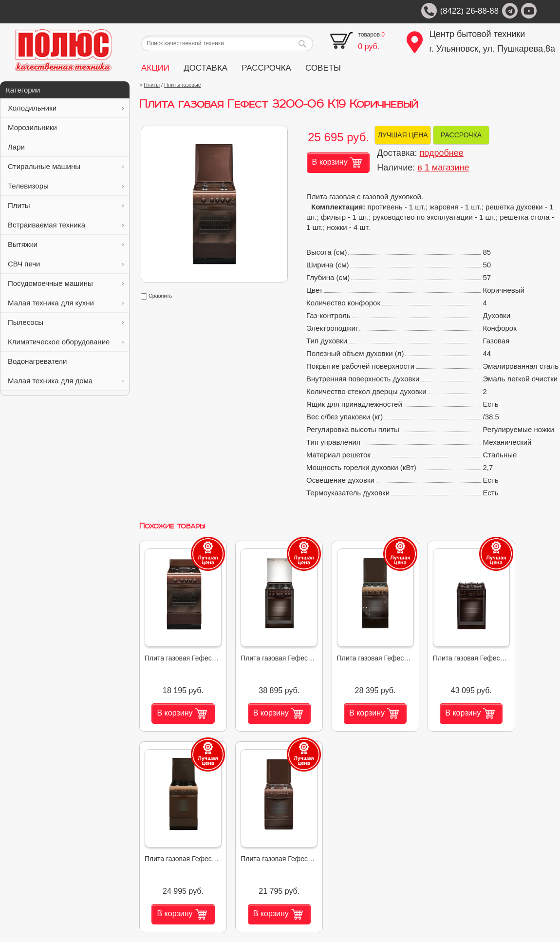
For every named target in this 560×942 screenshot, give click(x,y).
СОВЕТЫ (323, 68)
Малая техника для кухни (66, 303)
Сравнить (156, 296)
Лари (66, 147)
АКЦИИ (155, 68)
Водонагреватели (66, 361)
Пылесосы (66, 322)
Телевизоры (66, 186)
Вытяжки (66, 244)
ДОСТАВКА (205, 68)
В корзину (337, 163)
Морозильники (66, 127)
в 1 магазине (443, 168)
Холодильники (66, 108)
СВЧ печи (66, 264)
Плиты (66, 205)
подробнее (442, 153)
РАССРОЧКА (266, 68)
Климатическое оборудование (66, 342)
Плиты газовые (183, 85)
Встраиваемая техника (66, 225)
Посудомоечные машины (66, 283)
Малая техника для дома (66, 381)
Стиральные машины (66, 166)
